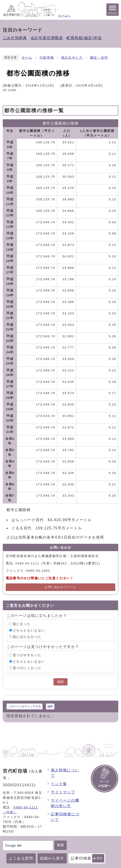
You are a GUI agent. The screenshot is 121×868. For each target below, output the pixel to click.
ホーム (27, 58)
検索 (60, 845)
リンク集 (59, 784)
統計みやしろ (72, 58)
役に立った (22, 624)
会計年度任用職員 (47, 38)
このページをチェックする (25, 706)
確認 (60, 682)
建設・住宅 (99, 58)
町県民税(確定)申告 (84, 38)
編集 (50, 706)
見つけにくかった (27, 668)
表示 (100, 858)
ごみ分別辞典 (15, 38)
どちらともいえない (29, 630)
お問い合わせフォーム (60, 587)
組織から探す (52, 858)
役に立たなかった (27, 637)
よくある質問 (21, 858)
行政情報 (47, 58)
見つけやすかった (27, 655)
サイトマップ (63, 792)
